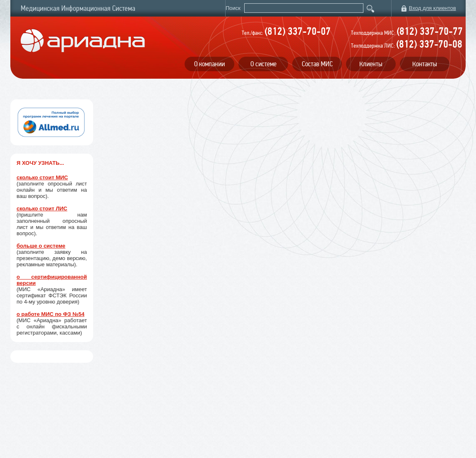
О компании (209, 64)
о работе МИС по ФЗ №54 (50, 314)
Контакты (425, 64)
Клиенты (371, 64)
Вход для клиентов (433, 8)
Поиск (234, 8)
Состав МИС (317, 64)
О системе (263, 64)
